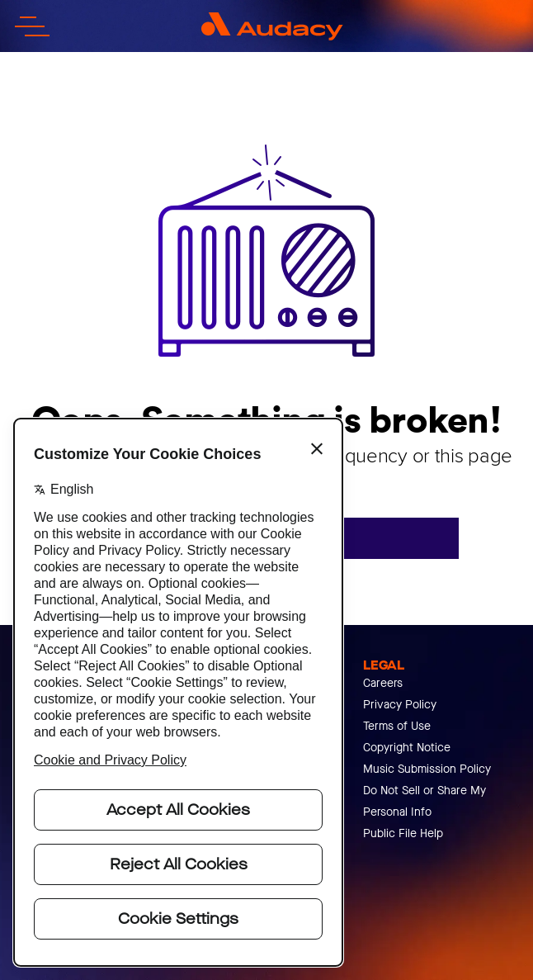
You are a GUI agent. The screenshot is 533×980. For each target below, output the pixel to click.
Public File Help (403, 833)
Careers (383, 683)
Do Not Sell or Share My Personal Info (425, 801)
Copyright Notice (407, 748)
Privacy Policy (400, 705)
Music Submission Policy (427, 769)
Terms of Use (397, 726)
